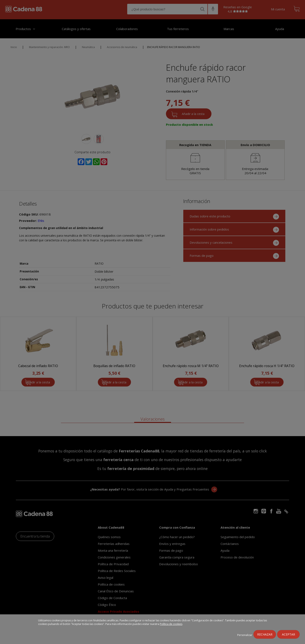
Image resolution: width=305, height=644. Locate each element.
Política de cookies (171, 624)
